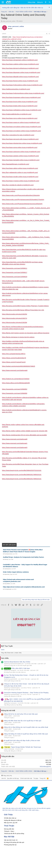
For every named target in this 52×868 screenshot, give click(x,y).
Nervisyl (6, 559)
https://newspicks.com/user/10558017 (15, 272)
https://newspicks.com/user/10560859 (15, 393)
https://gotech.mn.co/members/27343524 (16, 379)
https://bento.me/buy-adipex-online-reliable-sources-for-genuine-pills (25, 431)
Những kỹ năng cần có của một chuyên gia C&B (18, 665)
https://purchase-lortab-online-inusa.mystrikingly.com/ (20, 106)
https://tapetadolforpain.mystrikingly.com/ (16, 164)
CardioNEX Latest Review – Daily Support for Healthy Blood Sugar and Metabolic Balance (25, 566)
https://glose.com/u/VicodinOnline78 (14, 358)
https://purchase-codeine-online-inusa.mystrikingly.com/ (20, 64)
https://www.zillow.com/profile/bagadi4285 (16, 383)
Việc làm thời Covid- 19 (11, 840)
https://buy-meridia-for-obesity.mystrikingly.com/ (18, 185)
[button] (3, 2)
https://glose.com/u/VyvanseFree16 (14, 362)
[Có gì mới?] (46, 2)
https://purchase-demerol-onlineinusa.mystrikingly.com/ (20, 68)
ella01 (3, 650)
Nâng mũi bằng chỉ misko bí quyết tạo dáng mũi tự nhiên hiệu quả (26, 734)
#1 (49, 34)
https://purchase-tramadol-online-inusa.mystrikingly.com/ (21, 160)
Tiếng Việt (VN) (7, 776)
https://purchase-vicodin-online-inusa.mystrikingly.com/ (20, 177)
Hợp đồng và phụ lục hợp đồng (13, 705)
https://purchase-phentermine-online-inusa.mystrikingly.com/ (22, 143)
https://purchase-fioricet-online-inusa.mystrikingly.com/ (20, 81)
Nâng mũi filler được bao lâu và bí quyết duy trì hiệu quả (23, 721)
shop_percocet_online (9, 21)
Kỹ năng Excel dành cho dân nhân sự (15, 672)
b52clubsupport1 (45, 766)
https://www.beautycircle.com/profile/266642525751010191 (22, 470)
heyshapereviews (8, 554)
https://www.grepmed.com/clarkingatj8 (15, 439)
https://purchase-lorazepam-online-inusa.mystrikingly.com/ (21, 97)
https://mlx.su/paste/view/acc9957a (14, 354)
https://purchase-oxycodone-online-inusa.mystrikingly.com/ (21, 127)
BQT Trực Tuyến (7, 646)
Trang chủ (42, 778)
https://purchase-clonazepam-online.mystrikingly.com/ (20, 60)
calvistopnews (8, 569)
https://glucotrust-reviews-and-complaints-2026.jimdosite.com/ (24, 587)
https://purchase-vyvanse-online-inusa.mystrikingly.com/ (21, 181)
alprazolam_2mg (8, 574)
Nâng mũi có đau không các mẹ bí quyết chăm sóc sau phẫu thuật (26, 727)
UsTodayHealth (8, 589)
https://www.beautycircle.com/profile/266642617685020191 (22, 475)
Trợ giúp (36, 778)
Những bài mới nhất (8, 710)
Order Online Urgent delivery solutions (16, 572)
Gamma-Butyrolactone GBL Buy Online (17, 662)
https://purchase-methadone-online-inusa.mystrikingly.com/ (22, 110)
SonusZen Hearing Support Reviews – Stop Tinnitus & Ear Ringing (26, 693)
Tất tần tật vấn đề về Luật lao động (14, 834)
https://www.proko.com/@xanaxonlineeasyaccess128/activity (22, 204)
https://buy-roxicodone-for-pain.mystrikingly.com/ (18, 135)
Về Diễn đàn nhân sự (10, 818)
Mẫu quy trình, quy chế (11, 823)
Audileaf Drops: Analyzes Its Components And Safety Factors (23, 557)
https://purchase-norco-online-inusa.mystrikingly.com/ (20, 118)
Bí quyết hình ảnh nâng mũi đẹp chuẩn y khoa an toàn (22, 740)
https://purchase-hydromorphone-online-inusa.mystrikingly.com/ (23, 93)
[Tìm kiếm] (50, 2)
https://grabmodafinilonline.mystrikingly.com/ (17, 114)
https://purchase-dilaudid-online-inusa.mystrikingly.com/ (20, 77)
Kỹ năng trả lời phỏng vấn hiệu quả (14, 842)
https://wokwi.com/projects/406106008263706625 (18, 366)
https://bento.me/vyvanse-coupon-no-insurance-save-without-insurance (26, 333)
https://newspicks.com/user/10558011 (15, 268)
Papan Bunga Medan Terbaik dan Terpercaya (22, 747)
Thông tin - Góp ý (9, 831)
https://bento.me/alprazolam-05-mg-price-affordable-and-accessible (24, 435)
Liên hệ (4, 778)
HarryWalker (7, 584)
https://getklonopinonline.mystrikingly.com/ (16, 89)
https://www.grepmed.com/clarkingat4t (15, 370)
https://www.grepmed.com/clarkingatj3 (15, 447)
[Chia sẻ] (47, 34)
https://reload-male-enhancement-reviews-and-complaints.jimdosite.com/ (19, 580)
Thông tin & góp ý (9, 718)
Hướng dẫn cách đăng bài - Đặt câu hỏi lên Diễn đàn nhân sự (23, 8)
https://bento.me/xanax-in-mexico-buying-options (18, 337)
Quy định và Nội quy (13, 778)
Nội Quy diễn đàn (9, 829)
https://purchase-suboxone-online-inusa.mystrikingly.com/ (21, 152)
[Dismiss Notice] (49, 8)
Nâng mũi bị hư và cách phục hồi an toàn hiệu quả (21, 714)
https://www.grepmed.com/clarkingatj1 (15, 443)
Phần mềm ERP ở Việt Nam (17, 668)
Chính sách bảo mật (26, 778)
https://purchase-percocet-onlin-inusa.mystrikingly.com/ (20, 139)
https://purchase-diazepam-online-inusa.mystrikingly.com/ (21, 72)
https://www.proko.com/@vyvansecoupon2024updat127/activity (23, 199)
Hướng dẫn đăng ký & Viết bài (13, 696)
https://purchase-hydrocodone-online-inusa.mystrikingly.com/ (22, 85)
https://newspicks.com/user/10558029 (15, 277)
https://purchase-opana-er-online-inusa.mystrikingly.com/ (21, 122)
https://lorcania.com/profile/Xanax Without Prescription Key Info (23, 310)
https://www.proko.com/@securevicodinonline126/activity (21, 195)
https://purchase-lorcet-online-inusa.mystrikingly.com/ (20, 102)
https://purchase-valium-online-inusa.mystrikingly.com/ (20, 168)
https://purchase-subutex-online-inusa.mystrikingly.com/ (20, 156)
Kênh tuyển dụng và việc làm (12, 681)
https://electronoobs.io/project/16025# (15, 314)
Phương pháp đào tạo (10, 845)
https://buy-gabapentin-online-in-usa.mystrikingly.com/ (20, 172)
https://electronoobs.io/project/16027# (15, 318)
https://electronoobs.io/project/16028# (15, 322)
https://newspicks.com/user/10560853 (15, 389)
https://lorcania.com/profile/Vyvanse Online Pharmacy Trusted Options (25, 306)
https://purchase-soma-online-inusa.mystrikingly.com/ (20, 147)
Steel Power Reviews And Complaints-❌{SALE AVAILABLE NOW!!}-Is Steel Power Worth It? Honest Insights (23, 551)
